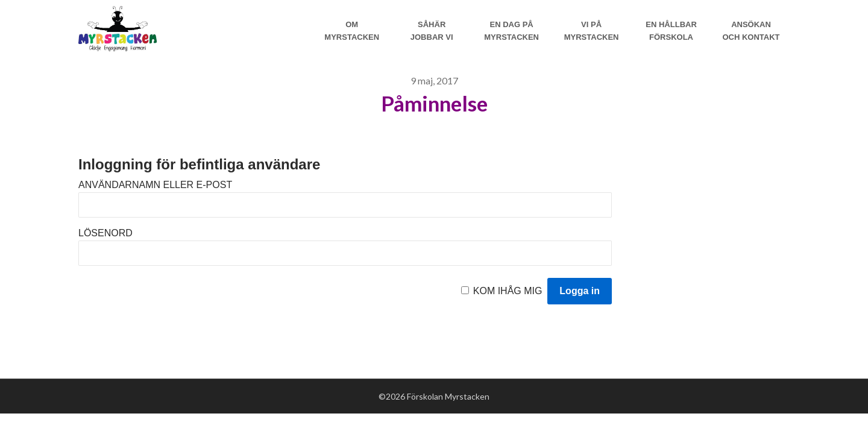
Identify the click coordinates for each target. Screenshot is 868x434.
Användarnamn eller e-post (155, 185)
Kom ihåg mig (508, 291)
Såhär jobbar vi (432, 31)
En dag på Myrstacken (511, 31)
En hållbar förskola (671, 31)
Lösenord (105, 233)
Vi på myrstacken (592, 31)
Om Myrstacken (352, 31)
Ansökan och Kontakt (751, 31)
